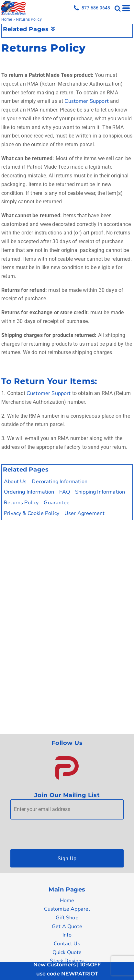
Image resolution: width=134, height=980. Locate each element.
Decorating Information (60, 482)
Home (7, 19)
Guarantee (56, 503)
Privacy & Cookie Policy (32, 513)
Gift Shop (67, 918)
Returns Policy (21, 503)
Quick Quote (67, 952)
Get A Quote (67, 926)
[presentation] (60, 833)
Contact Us (67, 944)
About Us (15, 482)
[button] (67, 768)
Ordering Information (29, 492)
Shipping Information (100, 492)
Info (67, 935)
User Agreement (84, 513)
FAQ (65, 492)
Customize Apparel (67, 909)
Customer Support (87, 101)
